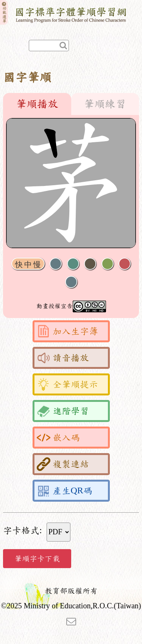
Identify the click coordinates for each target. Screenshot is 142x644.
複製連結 (63, 464)
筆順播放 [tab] (37, 104)
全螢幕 (71, 282)
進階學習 (63, 411)
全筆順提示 (67, 384)
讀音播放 (63, 358)
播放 (73, 264)
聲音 (56, 264)
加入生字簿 (67, 331)
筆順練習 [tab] (105, 104)
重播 (108, 264)
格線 (125, 264)
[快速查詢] (49, 46)
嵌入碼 (58, 438)
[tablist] (71, 104)
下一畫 (90, 264)
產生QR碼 (65, 491)
